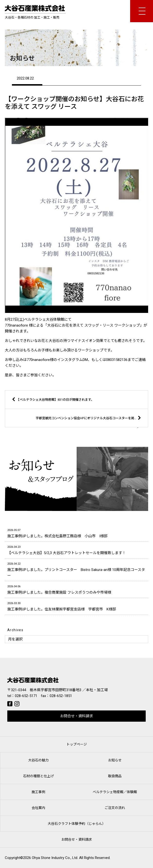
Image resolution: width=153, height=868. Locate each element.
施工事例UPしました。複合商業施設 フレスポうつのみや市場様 (76, 589)
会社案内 (38, 808)
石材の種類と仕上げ (38, 776)
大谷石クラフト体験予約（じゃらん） (77, 824)
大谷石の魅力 (38, 760)
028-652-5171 (26, 696)
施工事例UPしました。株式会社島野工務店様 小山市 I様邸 (76, 533)
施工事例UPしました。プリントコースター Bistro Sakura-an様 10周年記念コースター (76, 569)
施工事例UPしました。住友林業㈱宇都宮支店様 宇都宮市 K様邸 (76, 606)
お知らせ (115, 760)
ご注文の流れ (115, 808)
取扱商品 (115, 776)
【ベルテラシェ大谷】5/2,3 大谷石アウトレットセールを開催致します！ (76, 550)
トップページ (77, 744)
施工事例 (38, 792)
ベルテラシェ (115, 792)
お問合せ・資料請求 (76, 716)
